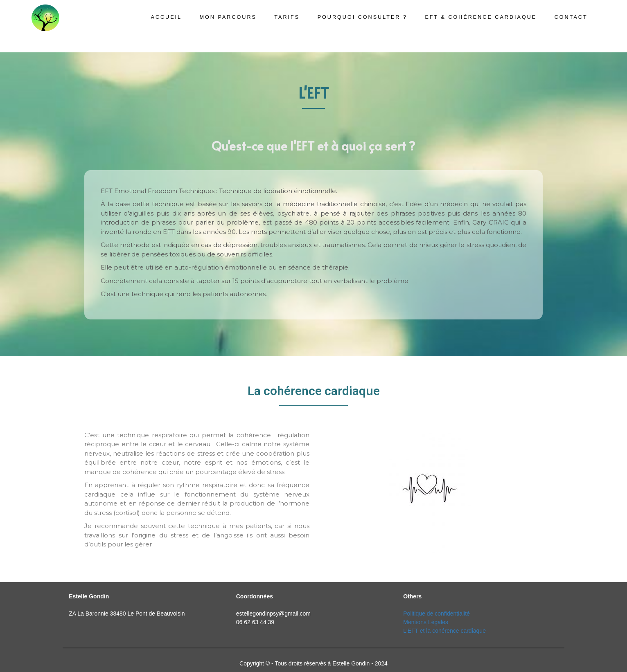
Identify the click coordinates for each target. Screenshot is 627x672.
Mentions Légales (426, 622)
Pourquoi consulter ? (362, 17)
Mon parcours (228, 17)
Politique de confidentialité (436, 614)
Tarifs (287, 17)
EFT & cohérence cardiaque (481, 17)
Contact (571, 17)
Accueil (167, 17)
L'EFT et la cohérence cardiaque (444, 631)
